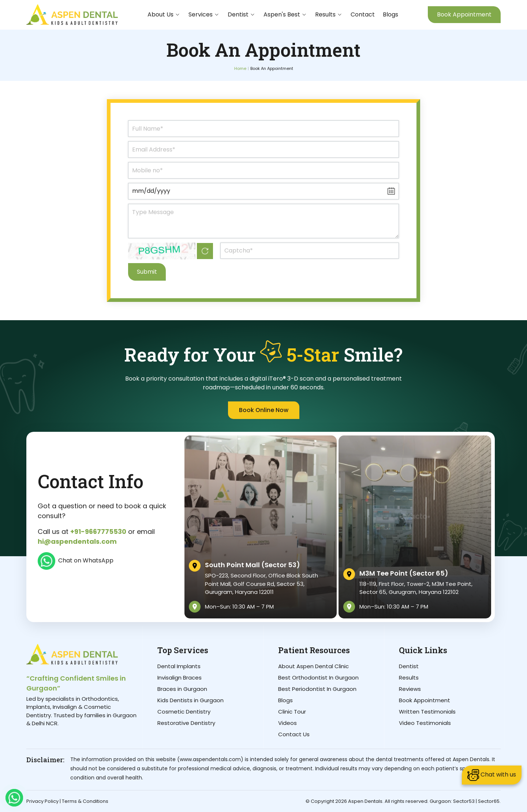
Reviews (410, 689)
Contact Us (294, 734)
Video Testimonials (425, 723)
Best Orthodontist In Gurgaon (318, 678)
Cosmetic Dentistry (184, 712)
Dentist (409, 666)
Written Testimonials (427, 712)
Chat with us (492, 775)
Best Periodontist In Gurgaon (317, 689)
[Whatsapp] (14, 798)
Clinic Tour (292, 712)
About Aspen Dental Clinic (313, 666)
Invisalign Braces (180, 678)
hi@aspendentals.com (77, 541)
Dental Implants (179, 666)
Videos (287, 723)
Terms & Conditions (85, 801)
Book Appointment (464, 14)
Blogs (390, 14)
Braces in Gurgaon (182, 689)
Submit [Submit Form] (147, 272)
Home (240, 68)
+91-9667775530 (98, 532)
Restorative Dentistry (186, 723)
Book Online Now (264, 410)
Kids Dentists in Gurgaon (190, 700)
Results (409, 678)
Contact (363, 14)
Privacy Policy (42, 801)
